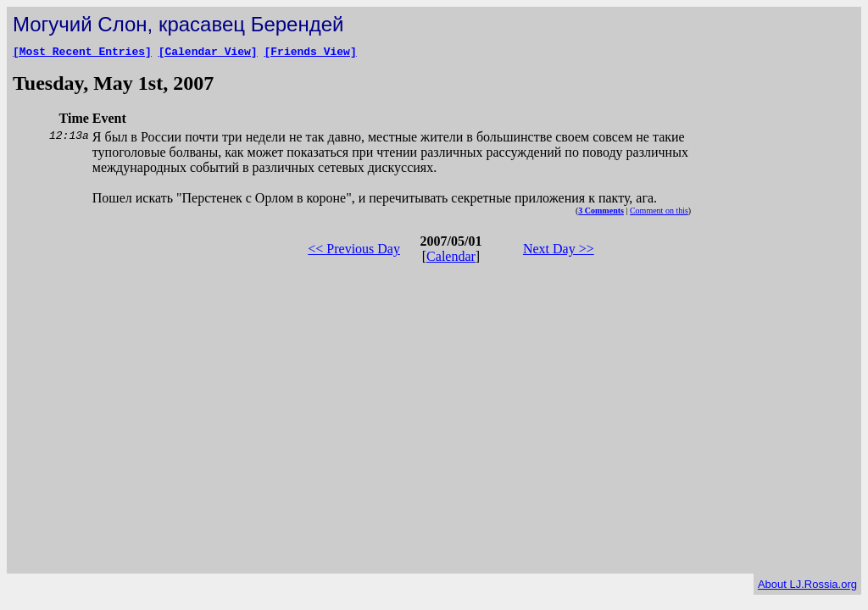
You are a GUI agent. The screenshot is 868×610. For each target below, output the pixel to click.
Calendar (451, 259)
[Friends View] (310, 53)
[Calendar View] (208, 53)
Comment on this (659, 213)
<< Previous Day (354, 251)
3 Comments (601, 213)
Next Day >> (559, 251)
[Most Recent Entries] (82, 53)
